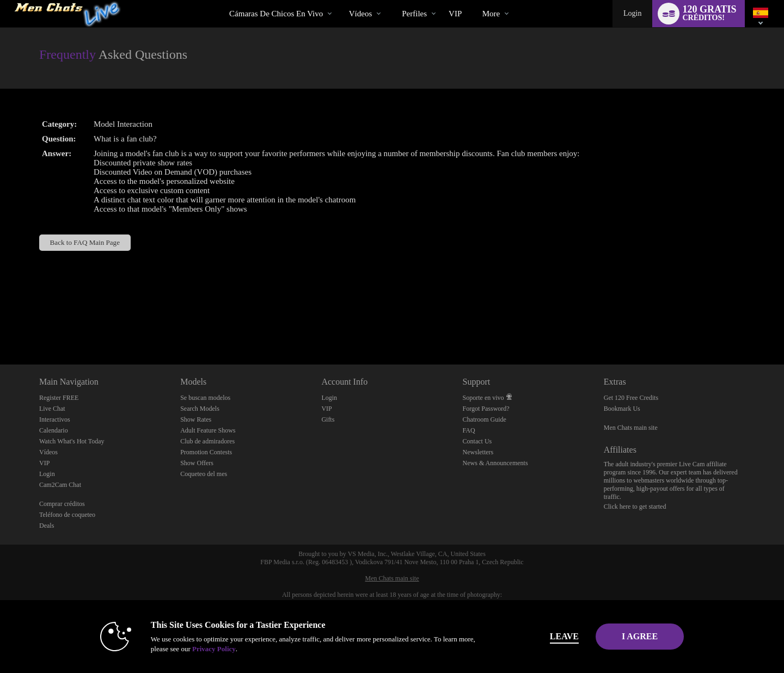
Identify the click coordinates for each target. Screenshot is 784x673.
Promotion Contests (206, 452)
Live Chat (52, 409)
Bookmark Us (622, 409)
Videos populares (339, 0)
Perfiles (414, 14)
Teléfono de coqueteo (67, 515)
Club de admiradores (207, 441)
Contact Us (477, 441)
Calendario (54, 430)
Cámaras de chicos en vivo (276, 14)
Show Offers (197, 463)
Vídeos (361, 14)
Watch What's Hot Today (72, 441)
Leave (544, 636)
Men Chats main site (631, 428)
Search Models (200, 409)
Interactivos (55, 419)
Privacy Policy (194, 649)
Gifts (328, 419)
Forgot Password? (486, 409)
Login (632, 13)
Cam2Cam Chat (60, 485)
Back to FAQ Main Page (85, 242)
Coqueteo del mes (204, 474)
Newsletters (478, 452)
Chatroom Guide (485, 419)
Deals (47, 526)
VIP (455, 14)
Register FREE (59, 398)
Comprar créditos (62, 504)
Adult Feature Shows (208, 430)
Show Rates (196, 419)
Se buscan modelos (205, 398)
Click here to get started (635, 507)
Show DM (0, 324)
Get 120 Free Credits (631, 398)
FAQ (469, 430)
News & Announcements (495, 463)
